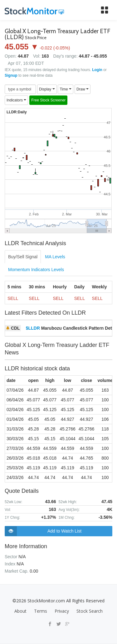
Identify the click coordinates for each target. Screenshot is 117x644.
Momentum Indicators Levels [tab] (36, 270)
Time (66, 89)
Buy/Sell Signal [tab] (23, 257)
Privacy (62, 611)
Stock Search (90, 611)
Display (47, 89)
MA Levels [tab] (55, 257)
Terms (41, 611)
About (20, 611)
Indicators (16, 100)
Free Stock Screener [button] (48, 100)
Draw (83, 89)
